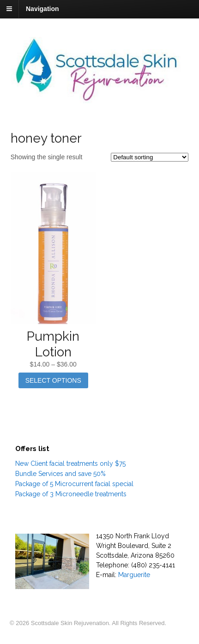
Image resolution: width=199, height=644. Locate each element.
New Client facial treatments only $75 (70, 463)
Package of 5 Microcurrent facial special (74, 484)
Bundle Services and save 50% (60, 474)
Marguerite (134, 575)
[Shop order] (150, 157)
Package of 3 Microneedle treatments (71, 494)
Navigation (42, 9)
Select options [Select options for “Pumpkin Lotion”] (53, 380)
